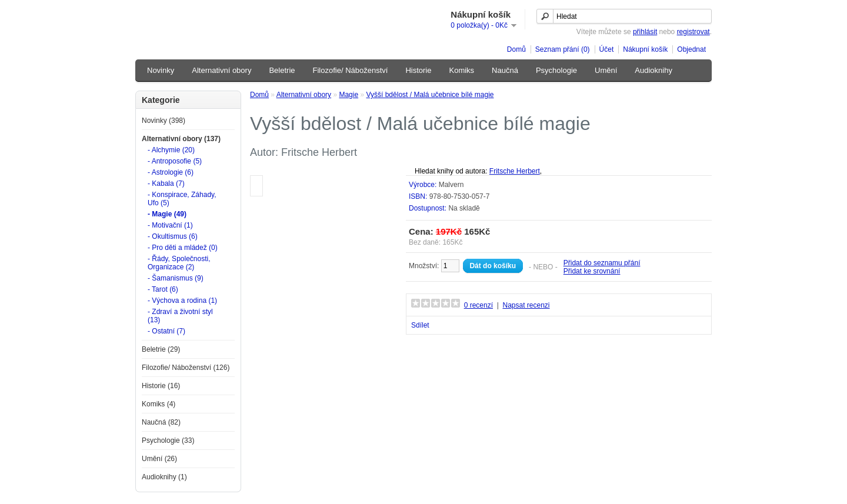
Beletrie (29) (161, 349)
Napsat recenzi (526, 305)
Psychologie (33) (168, 440)
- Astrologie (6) (171, 172)
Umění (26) (159, 459)
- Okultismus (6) (173, 236)
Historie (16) (161, 386)
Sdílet (420, 325)
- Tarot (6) (163, 289)
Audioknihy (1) (164, 477)
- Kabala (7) (166, 183)
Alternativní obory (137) (181, 139)
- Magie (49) (167, 214)
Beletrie (282, 70)
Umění (606, 70)
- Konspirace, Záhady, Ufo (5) (182, 199)
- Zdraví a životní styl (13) (180, 316)
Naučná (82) (161, 422)
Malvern (451, 185)
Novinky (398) (164, 121)
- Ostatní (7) (166, 331)
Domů (516, 49)
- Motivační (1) (170, 225)
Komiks (461, 70)
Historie (418, 70)
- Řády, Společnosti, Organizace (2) (179, 263)
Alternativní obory (221, 70)
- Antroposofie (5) (175, 161)
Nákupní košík (645, 49)
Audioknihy (653, 70)
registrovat (693, 32)
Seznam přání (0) (563, 49)
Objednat (691, 49)
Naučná (505, 70)
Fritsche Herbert (515, 171)
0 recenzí (478, 305)
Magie (349, 95)
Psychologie (556, 70)
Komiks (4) (159, 404)
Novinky (161, 70)
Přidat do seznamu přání (602, 263)
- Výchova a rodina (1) (182, 301)
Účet (607, 49)
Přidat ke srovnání (592, 271)
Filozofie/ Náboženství (351, 70)
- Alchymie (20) (171, 150)
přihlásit (645, 32)
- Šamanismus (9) (176, 278)
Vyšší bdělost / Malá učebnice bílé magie (430, 95)
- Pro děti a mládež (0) (183, 248)
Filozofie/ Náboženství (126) (186, 368)
